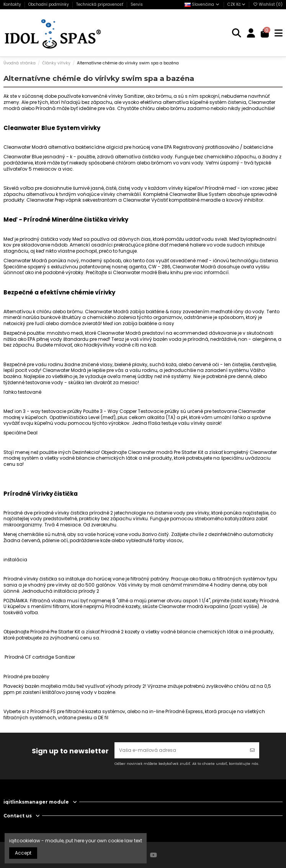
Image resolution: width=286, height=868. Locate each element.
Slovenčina (202, 4)
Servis (137, 4)
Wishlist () (268, 4)
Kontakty (13, 4)
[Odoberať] (252, 750)
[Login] (251, 33)
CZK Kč (236, 4)
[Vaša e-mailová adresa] (180, 750)
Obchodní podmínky (49, 4)
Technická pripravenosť (100, 4)
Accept (23, 853)
